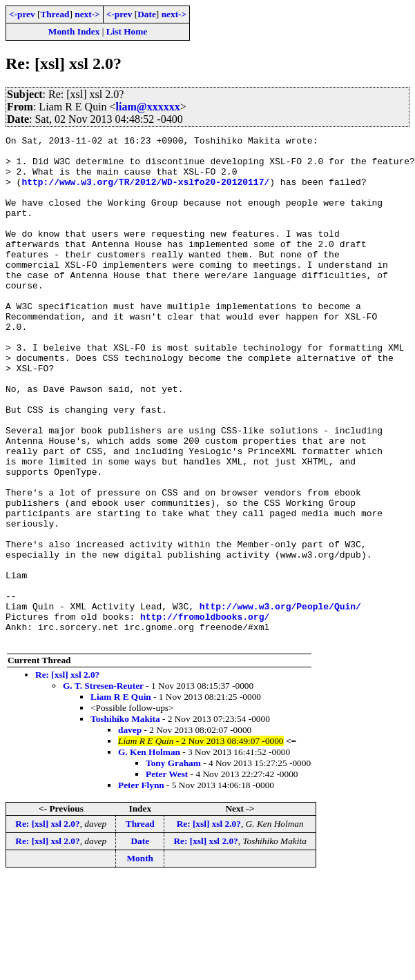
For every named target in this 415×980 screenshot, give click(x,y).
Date (147, 14)
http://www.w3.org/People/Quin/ (280, 701)
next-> (87, 14)
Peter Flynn (141, 886)
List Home (127, 31)
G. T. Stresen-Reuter (103, 787)
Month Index (74, 31)
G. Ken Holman (149, 853)
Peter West (167, 875)
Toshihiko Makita (125, 820)
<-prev (22, 14)
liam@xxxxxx (148, 107)
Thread (55, 14)
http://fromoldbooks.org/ (205, 714)
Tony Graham (173, 864)
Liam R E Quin (121, 798)
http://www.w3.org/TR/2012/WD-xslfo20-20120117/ (145, 192)
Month (141, 960)
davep (130, 831)
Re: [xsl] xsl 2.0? (67, 776)
